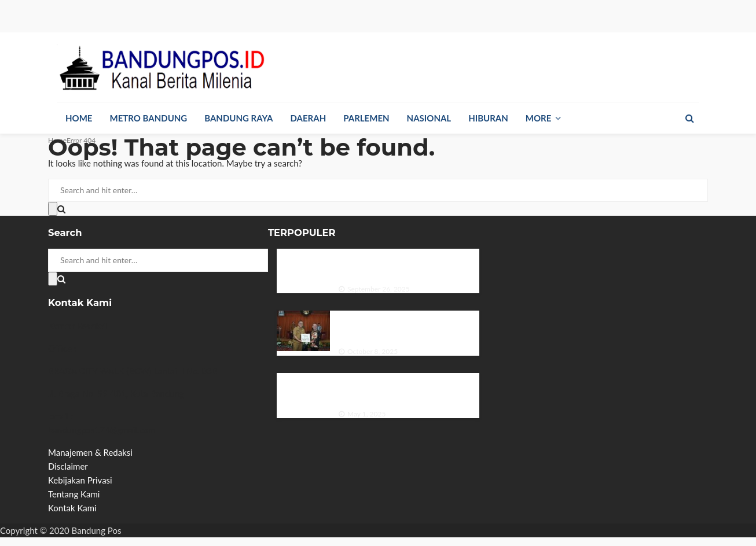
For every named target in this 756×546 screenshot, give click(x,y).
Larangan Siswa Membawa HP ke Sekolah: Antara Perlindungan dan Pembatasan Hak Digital (401, 389)
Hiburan (488, 118)
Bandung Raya (238, 118)
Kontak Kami (72, 508)
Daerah (309, 118)
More (539, 118)
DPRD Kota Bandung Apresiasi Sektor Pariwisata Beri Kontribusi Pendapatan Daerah (408, 326)
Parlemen (366, 118)
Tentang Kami (74, 494)
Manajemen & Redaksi (90, 452)
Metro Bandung (148, 118)
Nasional (429, 118)
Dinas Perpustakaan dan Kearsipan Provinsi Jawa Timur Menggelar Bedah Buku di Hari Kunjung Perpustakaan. (408, 264)
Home (79, 118)
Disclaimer (68, 466)
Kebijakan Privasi (80, 480)
